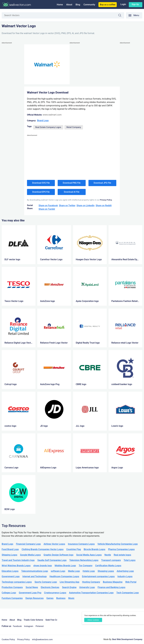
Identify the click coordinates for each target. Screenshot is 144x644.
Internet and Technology (35, 576)
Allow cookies (93, 620)
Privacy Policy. (106, 200)
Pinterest (40, 626)
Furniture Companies (12, 598)
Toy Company (86, 566)
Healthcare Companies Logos (64, 576)
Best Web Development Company (127, 639)
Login (123, 4)
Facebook (17, 626)
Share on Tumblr (47, 209)
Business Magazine (113, 582)
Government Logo (11, 576)
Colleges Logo (9, 593)
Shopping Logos (106, 571)
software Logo (58, 571)
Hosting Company (91, 582)
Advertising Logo (125, 571)
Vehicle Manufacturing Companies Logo (118, 544)
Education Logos (10, 571)
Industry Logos (125, 576)
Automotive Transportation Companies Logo (91, 593)
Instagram (29, 626)
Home (60, 5)
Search (121, 16)
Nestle (108, 555)
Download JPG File (102, 183)
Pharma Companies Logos (121, 549)
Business (61, 598)
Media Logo (74, 571)
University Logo (87, 587)
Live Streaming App (70, 582)
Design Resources (35, 598)
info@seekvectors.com (42, 640)
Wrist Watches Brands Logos (16, 566)
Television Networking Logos (84, 560)
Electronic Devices (50, 587)
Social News (32, 587)
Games (50, 598)
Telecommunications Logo (35, 571)
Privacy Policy (24, 640)
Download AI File (72, 192)
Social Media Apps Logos (89, 555)
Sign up (135, 4)
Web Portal (131, 582)
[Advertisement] (13, 87)
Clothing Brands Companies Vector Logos (43, 549)
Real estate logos (122, 555)
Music (71, 598)
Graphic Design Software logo (58, 555)
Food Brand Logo (10, 549)
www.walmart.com (52, 115)
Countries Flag (74, 549)
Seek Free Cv (51, 620)
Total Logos (130, 560)
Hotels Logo (89, 571)
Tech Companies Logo (128, 593)
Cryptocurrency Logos (55, 593)
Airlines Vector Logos (54, 544)
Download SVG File (41, 183)
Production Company (12, 587)
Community (89, 5)
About (69, 5)
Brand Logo (43, 121)
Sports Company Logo (46, 582)
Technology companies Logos (17, 582)
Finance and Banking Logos (111, 587)
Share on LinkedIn (85, 206)
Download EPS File (41, 192)
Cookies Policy (8, 640)
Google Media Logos (30, 555)
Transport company (111, 560)
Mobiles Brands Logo (65, 566)
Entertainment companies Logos (98, 576)
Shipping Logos (9, 555)
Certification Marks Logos (108, 566)
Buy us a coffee (108, 5)
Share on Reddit (104, 206)
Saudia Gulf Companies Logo (52, 560)
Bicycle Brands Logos (94, 549)
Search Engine (69, 587)
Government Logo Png (30, 593)
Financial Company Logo (28, 544)
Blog (78, 5)
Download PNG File (72, 183)
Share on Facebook (48, 206)
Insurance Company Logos (81, 544)
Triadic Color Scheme (33, 620)
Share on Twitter (67, 206)
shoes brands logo (43, 566)
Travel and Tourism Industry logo (18, 560)
